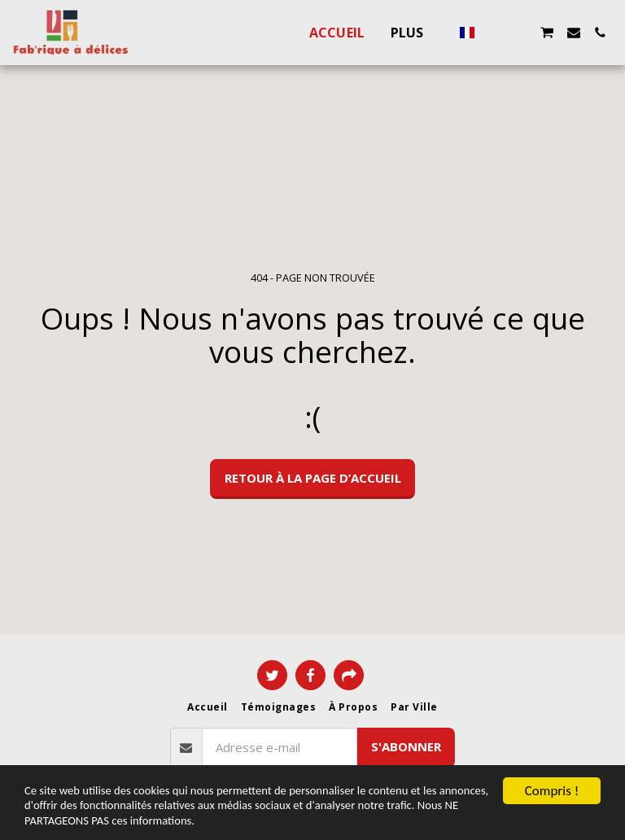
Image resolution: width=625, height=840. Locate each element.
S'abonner (406, 746)
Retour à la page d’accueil (313, 478)
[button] (494, 33)
